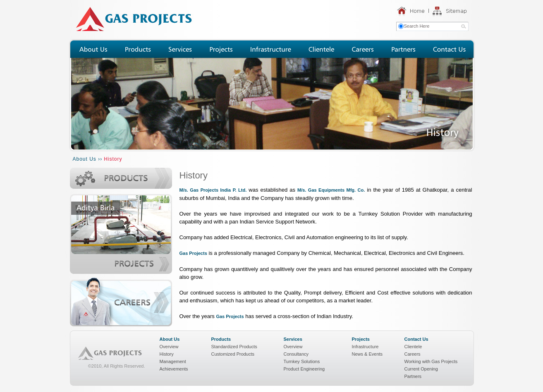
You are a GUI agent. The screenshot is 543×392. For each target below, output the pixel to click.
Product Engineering (304, 369)
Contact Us (416, 339)
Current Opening (421, 369)
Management (173, 361)
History (167, 354)
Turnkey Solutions (302, 361)
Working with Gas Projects (431, 361)
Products (221, 339)
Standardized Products (234, 347)
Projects (361, 339)
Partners (413, 376)
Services (293, 339)
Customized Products (233, 354)
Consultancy (296, 354)
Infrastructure (365, 347)
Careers (413, 354)
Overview (169, 347)
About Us (170, 339)
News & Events (367, 354)
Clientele (413, 347)
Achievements (174, 369)
